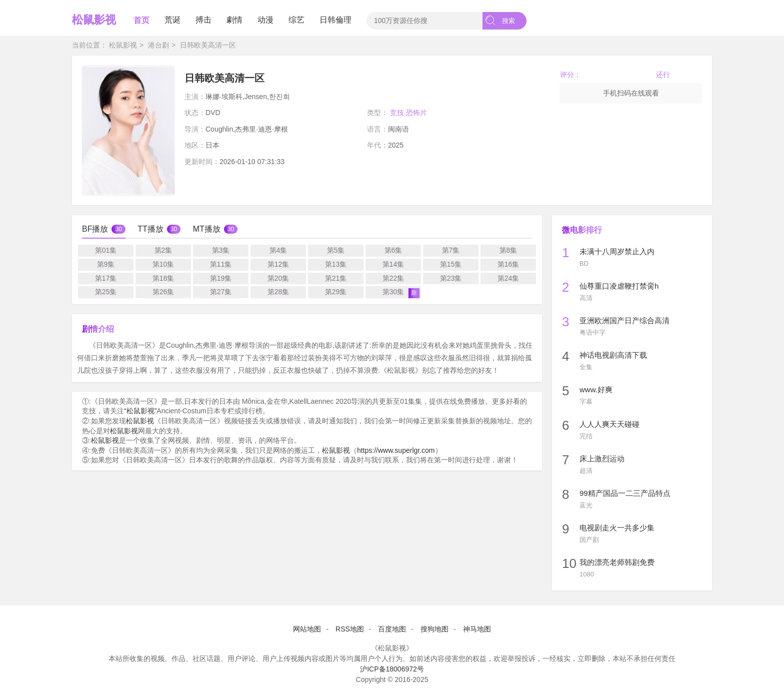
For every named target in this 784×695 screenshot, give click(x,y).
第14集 (393, 264)
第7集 (451, 250)
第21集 (336, 278)
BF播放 (95, 229)
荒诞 (172, 20)
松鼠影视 (94, 20)
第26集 (163, 292)
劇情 (234, 20)
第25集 (106, 292)
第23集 (451, 278)
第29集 (336, 292)
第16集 (508, 264)
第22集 (393, 278)
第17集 (106, 278)
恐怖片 (416, 113)
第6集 (393, 250)
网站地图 (307, 629)
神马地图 (477, 629)
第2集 (163, 250)
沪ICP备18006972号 (392, 669)
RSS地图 (350, 629)
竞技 (397, 113)
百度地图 (392, 629)
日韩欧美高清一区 (208, 45)
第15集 (451, 264)
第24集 (508, 278)
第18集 (163, 278)
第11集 (221, 264)
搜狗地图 (434, 629)
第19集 (221, 278)
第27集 (221, 292)
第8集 (508, 250)
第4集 (278, 250)
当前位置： (89, 45)
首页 (141, 20)
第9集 (106, 264)
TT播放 (150, 229)
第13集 (336, 264)
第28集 (278, 292)
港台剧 (158, 45)
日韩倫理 (335, 20)
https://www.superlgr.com (396, 450)
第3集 (221, 250)
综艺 (296, 20)
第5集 (336, 250)
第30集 (401, 293)
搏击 (203, 20)
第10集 (163, 264)
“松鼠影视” (140, 411)
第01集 (106, 250)
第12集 (278, 264)
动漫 (265, 20)
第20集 (278, 278)
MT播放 (207, 229)
